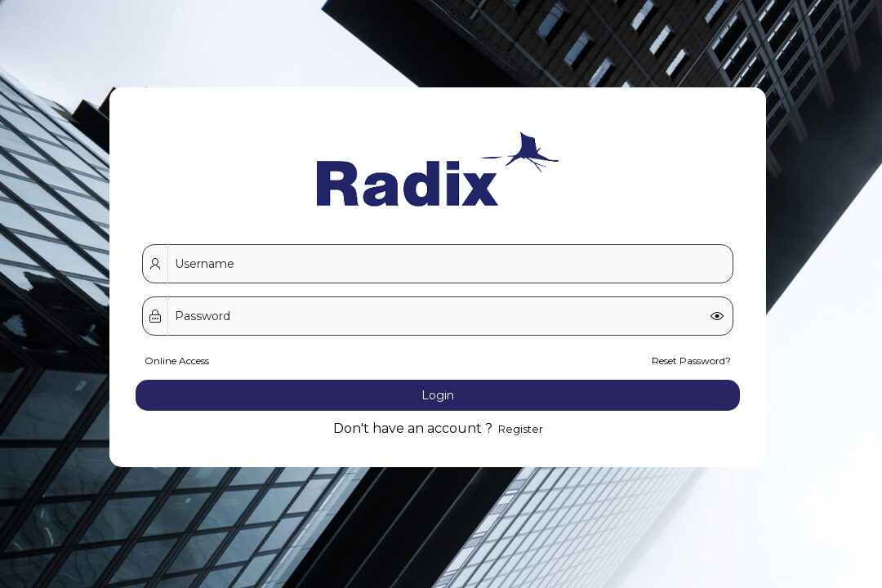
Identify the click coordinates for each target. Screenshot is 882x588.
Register (519, 372)
